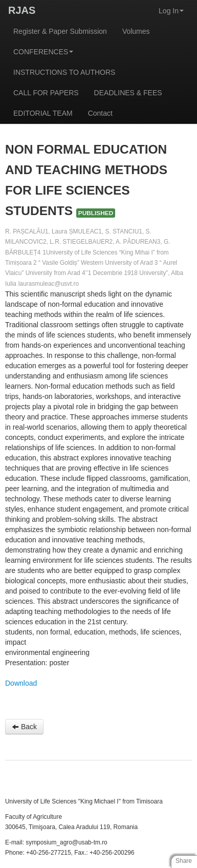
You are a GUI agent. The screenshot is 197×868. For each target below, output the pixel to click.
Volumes (136, 31)
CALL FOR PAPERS (46, 93)
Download (21, 683)
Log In (171, 11)
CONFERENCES (43, 52)
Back (24, 727)
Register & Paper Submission (60, 31)
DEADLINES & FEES (128, 93)
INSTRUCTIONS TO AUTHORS (64, 72)
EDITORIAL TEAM (43, 113)
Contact (100, 113)
